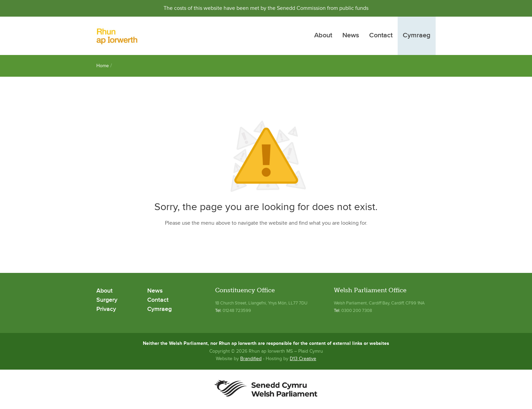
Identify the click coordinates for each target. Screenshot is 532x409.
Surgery (107, 300)
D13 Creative (303, 359)
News (351, 36)
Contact (381, 36)
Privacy (106, 309)
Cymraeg (417, 36)
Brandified (251, 359)
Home (103, 66)
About (323, 36)
